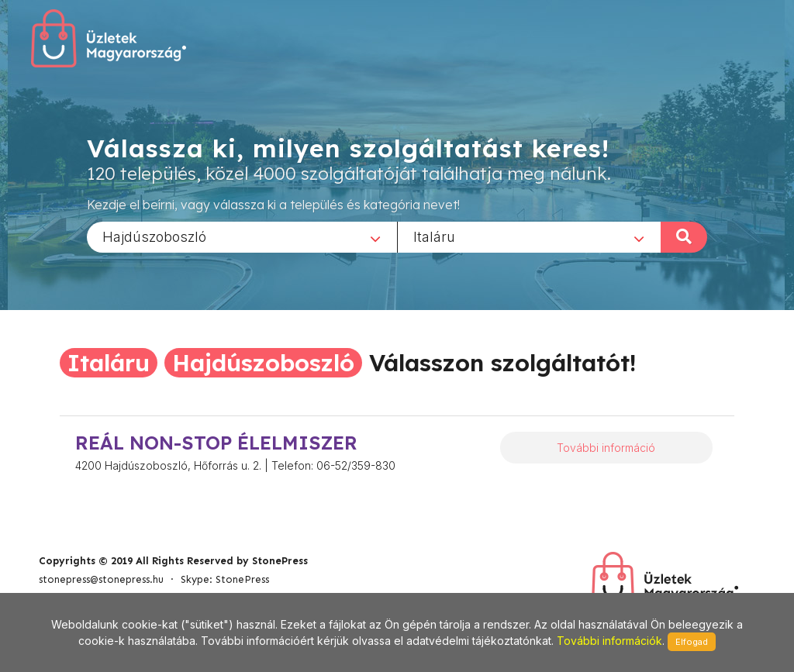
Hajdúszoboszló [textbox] (154, 236)
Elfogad (692, 642)
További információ (606, 448)
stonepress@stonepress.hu (101, 579)
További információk (609, 641)
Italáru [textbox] (434, 236)
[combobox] (242, 236)
